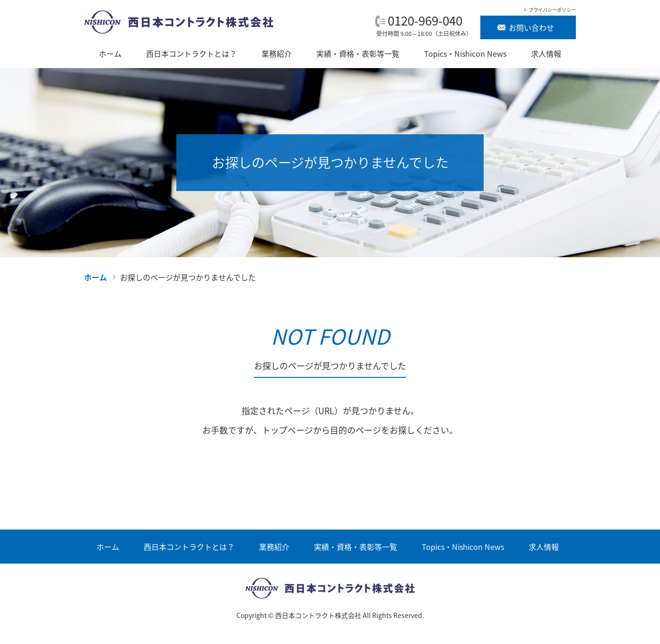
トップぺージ (287, 430)
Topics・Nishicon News (465, 53)
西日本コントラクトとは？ (191, 53)
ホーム (110, 53)
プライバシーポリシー (552, 10)
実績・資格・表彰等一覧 (358, 53)
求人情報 (546, 53)
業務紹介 (277, 53)
